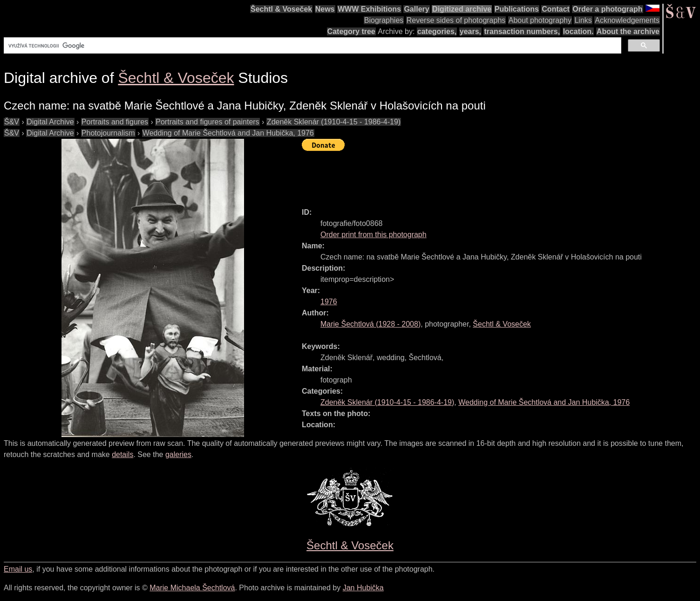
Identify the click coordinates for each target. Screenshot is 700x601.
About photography (540, 20)
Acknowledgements (627, 20)
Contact (556, 9)
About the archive (628, 31)
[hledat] (312, 46)
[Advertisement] (471, 175)
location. (578, 31)
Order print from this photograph (374, 235)
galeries (178, 454)
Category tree (351, 31)
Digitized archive (462, 9)
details (122, 454)
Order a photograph (607, 9)
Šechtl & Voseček (281, 9)
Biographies (384, 20)
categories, (437, 31)
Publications (517, 9)
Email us (18, 569)
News (325, 9)
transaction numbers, (522, 31)
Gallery (416, 9)
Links (583, 20)
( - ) (370, 324)
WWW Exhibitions (369, 9)
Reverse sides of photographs (456, 20)
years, (470, 31)
